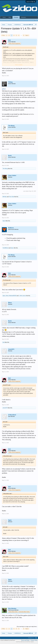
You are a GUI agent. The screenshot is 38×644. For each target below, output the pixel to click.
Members (24, 17)
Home (4, 17)
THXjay (10, 82)
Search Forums (6, 20)
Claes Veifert (12, 176)
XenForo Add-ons (20, 642)
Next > (27, 35)
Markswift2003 (13, 296)
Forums (16, 17)
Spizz (4, 221)
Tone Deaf (12, 197)
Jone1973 (11, 349)
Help (36, 638)
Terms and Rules (25, 640)
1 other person (22, 296)
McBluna (11, 228)
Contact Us (31, 638)
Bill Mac (5, 197)
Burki (10, 156)
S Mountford (12, 415)
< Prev (3, 35)
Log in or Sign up (31, 2)
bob (9, 40)
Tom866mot (6, 248)
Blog (10, 17)
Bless (10, 303)
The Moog (11, 126)
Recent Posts (15, 20)
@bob (4, 89)
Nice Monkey (12, 608)
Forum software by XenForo (8, 640)
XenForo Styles (30, 642)
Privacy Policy (34, 640)
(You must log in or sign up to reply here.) (27, 627)
